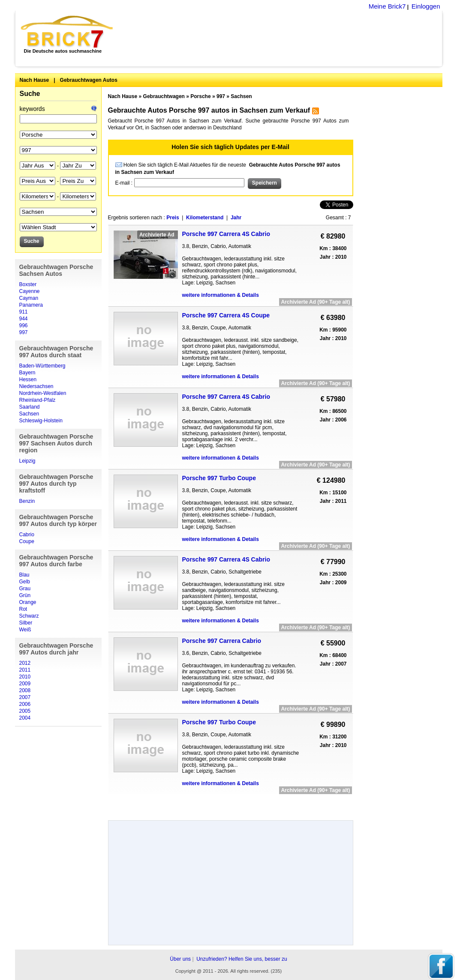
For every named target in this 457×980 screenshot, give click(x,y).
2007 (25, 697)
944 (24, 319)
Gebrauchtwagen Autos (89, 80)
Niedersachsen (36, 386)
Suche (30, 94)
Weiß (25, 630)
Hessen (28, 379)
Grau (25, 589)
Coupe (27, 541)
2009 (25, 684)
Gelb (25, 582)
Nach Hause (35, 80)
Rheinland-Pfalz (38, 400)
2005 (25, 711)
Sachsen (29, 414)
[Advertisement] (282, 39)
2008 (25, 690)
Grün (25, 595)
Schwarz (29, 616)
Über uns (180, 959)
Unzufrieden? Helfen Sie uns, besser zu (242, 959)
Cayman (29, 298)
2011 (25, 670)
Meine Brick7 (387, 6)
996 (24, 326)
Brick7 (68, 32)
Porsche (200, 96)
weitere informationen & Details (221, 295)
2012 (25, 663)
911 (24, 312)
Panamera (31, 305)
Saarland (30, 407)
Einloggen (426, 6)
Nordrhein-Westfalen (43, 393)
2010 (25, 677)
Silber (26, 623)
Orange (28, 602)
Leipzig (27, 461)
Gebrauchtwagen (164, 96)
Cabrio (27, 535)
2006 (25, 704)
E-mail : (125, 183)
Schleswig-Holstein (41, 421)
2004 (25, 718)
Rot (23, 609)
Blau (24, 575)
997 (24, 332)
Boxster (28, 284)
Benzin (27, 501)
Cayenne (30, 291)
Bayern (27, 373)
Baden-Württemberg (42, 366)
